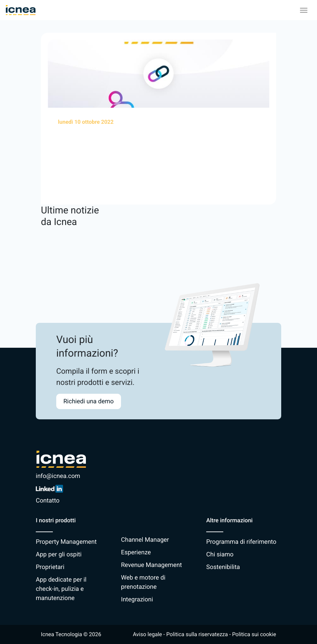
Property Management (66, 542)
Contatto (48, 501)
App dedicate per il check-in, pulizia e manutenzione (61, 589)
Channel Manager (145, 540)
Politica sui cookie (254, 634)
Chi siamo (220, 555)
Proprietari (50, 567)
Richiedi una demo (89, 401)
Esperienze (136, 552)
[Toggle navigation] (304, 10)
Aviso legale (147, 634)
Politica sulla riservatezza (197, 634)
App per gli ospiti (59, 555)
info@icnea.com (58, 476)
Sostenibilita (223, 567)
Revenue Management (152, 565)
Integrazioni (137, 600)
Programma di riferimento (241, 542)
